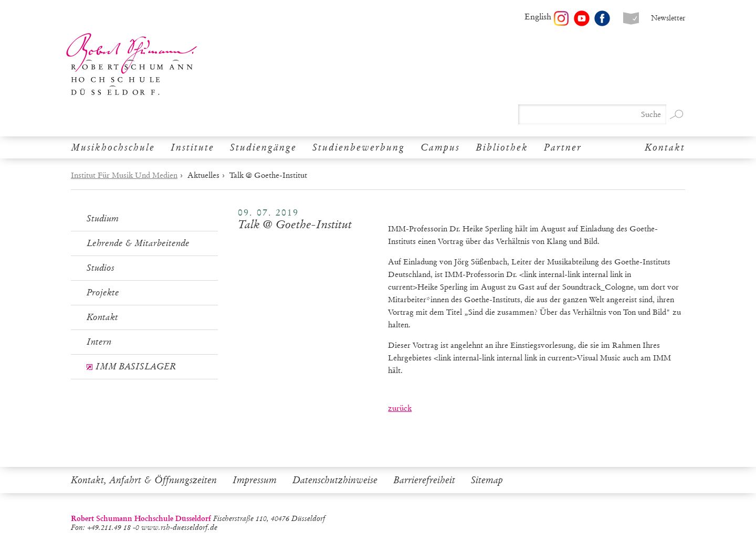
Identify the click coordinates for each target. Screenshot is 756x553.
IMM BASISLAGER (136, 366)
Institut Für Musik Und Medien (124, 175)
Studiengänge (263, 147)
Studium (103, 219)
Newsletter (668, 18)
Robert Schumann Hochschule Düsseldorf (132, 64)
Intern (99, 342)
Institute (192, 147)
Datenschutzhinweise (335, 480)
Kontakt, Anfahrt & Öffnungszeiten (144, 480)
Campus (440, 147)
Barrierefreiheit (424, 480)
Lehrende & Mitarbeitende (138, 243)
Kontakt (665, 147)
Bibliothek (502, 147)
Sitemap (487, 480)
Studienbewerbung (359, 147)
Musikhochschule (113, 147)
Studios (101, 268)
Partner (563, 147)
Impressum (255, 480)
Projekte (103, 293)
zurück (400, 408)
